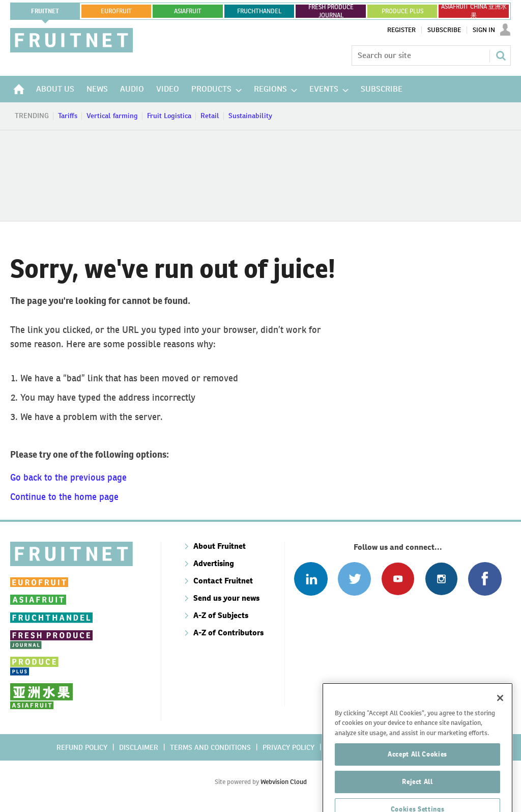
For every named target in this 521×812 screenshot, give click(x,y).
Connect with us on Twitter (354, 579)
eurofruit (116, 11)
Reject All (417, 798)
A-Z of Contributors (228, 633)
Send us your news (226, 598)
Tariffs (68, 116)
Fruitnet (45, 11)
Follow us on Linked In (311, 579)
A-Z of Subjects (221, 615)
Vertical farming (112, 116)
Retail (210, 116)
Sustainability (250, 116)
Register (401, 30)
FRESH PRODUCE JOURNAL (331, 11)
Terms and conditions (210, 747)
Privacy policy (288, 747)
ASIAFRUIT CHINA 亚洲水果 (474, 11)
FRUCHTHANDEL (259, 11)
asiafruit (188, 11)
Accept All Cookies (417, 771)
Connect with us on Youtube (398, 579)
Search (501, 55)
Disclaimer (139, 747)
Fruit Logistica (169, 116)
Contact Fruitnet (223, 581)
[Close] (500, 714)
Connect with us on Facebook (485, 579)
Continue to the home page (64, 497)
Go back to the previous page (68, 477)
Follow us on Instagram (441, 579)
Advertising (214, 563)
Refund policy (82, 747)
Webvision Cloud (284, 782)
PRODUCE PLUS (402, 11)
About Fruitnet (220, 546)
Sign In (484, 30)
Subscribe (444, 30)
